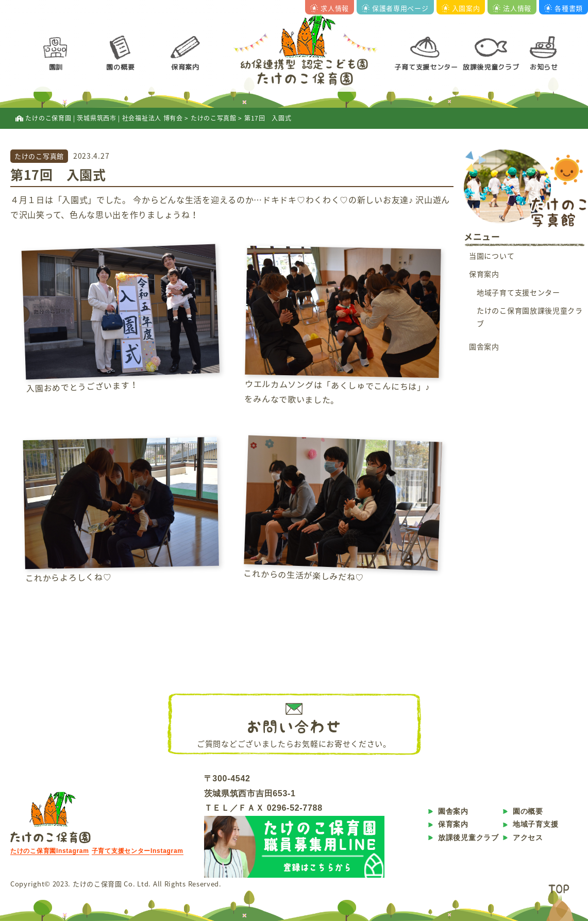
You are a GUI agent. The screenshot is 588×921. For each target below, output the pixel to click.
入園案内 (461, 8)
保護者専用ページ (395, 8)
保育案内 (185, 67)
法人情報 (512, 8)
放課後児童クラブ (491, 67)
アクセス (528, 838)
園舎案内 (484, 346)
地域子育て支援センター (518, 292)
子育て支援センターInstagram (138, 851)
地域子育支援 (535, 824)
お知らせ (544, 67)
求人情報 (330, 8)
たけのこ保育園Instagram (50, 851)
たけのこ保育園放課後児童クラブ (530, 317)
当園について (492, 256)
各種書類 (564, 8)
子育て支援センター (426, 67)
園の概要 (120, 67)
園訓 (56, 67)
